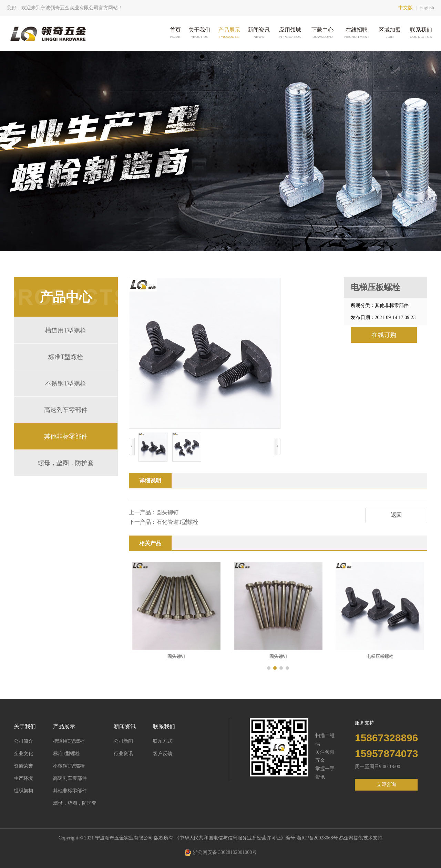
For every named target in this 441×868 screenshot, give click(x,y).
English (427, 8)
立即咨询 (386, 785)
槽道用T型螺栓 (66, 330)
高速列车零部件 (66, 410)
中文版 (406, 8)
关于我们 (199, 33)
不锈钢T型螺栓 (66, 383)
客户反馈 (163, 754)
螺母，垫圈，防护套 (66, 463)
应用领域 (290, 33)
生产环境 (23, 778)
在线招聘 (357, 33)
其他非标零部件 (66, 436)
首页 (175, 33)
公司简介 (23, 741)
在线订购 (384, 335)
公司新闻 (123, 741)
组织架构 (23, 791)
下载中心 (322, 33)
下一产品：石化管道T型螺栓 (164, 522)
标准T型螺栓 (66, 357)
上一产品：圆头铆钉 (154, 512)
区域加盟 (390, 33)
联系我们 (421, 33)
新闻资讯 (259, 33)
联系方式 (163, 741)
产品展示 (229, 33)
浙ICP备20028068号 (318, 838)
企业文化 (23, 754)
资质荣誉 (23, 766)
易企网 (346, 838)
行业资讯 (123, 754)
